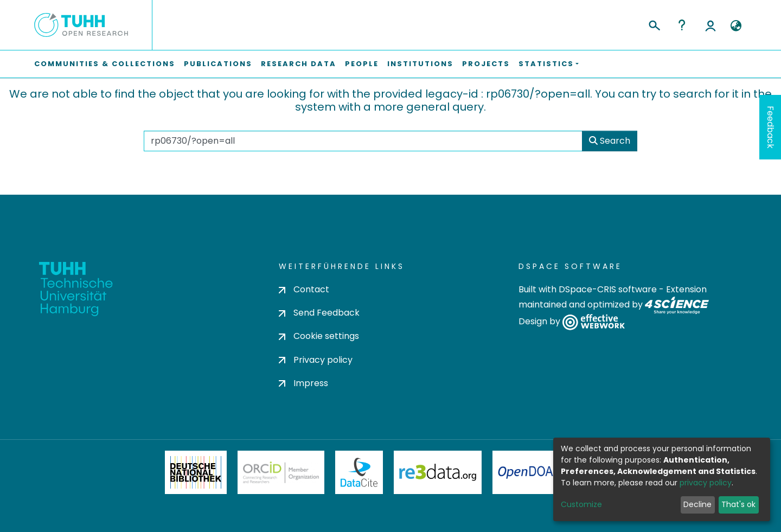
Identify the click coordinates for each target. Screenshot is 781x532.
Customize (581, 504)
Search (610, 141)
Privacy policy (316, 360)
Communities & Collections (105, 64)
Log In (710, 25)
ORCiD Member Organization (281, 472)
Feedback (770, 127)
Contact (304, 289)
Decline (697, 504)
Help (682, 25)
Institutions (420, 64)
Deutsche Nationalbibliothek (196, 472)
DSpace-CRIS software (608, 289)
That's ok (738, 504)
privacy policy (706, 483)
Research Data (299, 64)
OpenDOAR (529, 472)
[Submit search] (654, 24)
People (362, 64)
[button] (736, 26)
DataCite (359, 472)
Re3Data (438, 472)
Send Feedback (319, 313)
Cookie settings (319, 336)
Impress (303, 383)
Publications (218, 64)
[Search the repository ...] (363, 141)
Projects (486, 64)
